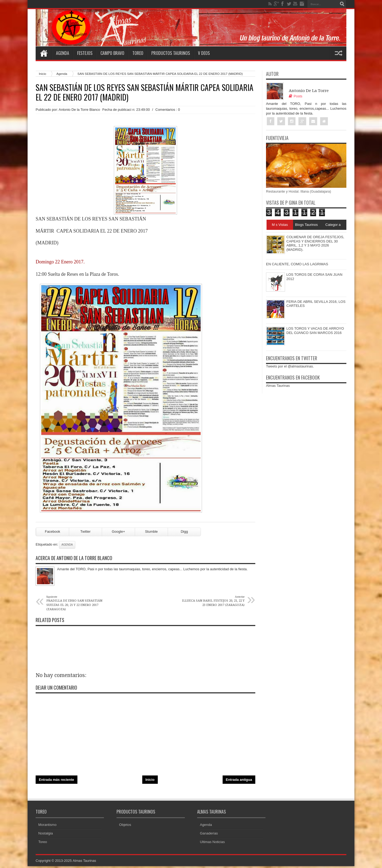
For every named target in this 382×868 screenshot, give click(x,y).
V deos (204, 53)
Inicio (42, 74)
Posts (296, 96)
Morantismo (47, 827)
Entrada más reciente (57, 781)
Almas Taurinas (278, 386)
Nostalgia (46, 835)
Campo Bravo (112, 53)
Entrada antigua (239, 781)
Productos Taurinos (171, 53)
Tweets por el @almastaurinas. (290, 366)
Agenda (63, 53)
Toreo (138, 53)
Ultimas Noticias (212, 844)
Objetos (125, 827)
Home (44, 53)
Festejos (85, 53)
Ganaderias (209, 835)
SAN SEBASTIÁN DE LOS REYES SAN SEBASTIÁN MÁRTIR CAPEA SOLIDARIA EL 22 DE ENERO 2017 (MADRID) (145, 92)
